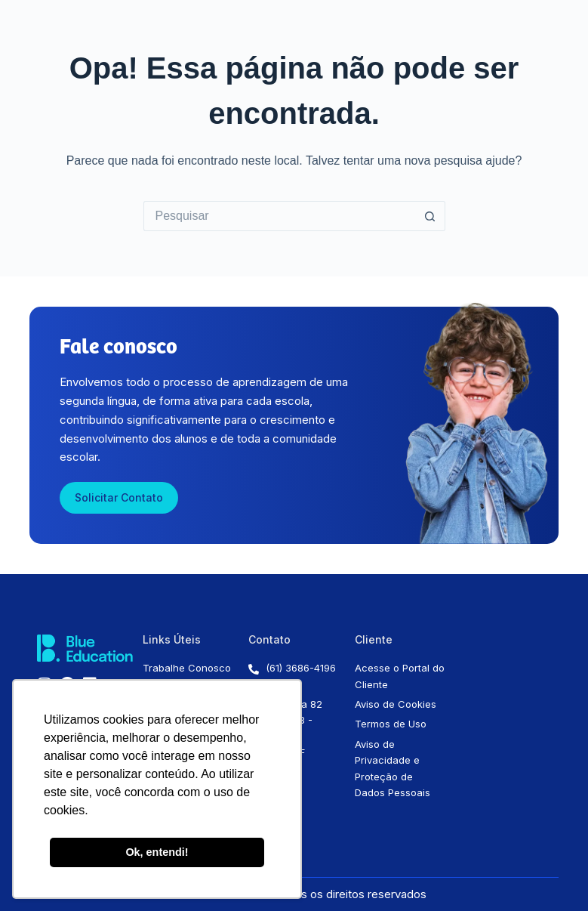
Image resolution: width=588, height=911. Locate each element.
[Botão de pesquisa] (430, 216)
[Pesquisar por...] (279, 216)
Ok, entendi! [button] (157, 852)
